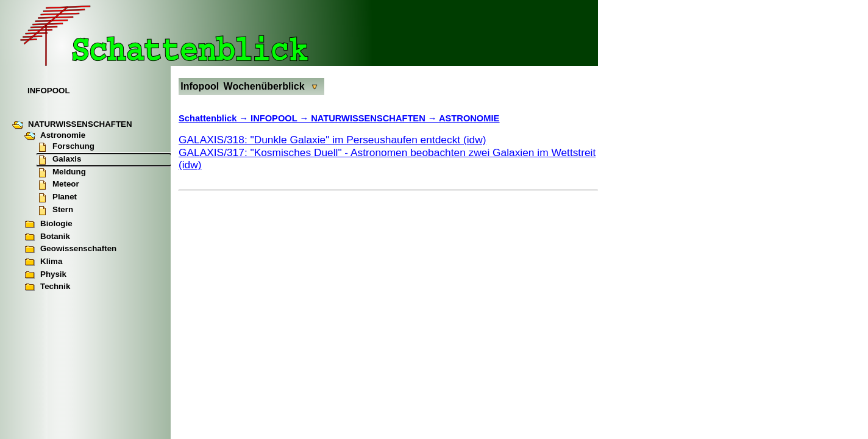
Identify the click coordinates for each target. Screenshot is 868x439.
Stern (55, 210)
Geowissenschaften (70, 249)
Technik (47, 287)
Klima (43, 262)
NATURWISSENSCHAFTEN (72, 125)
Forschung (66, 147)
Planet (57, 198)
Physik (45, 275)
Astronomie (55, 136)
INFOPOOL (49, 91)
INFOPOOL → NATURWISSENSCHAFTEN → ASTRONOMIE (375, 118)
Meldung (61, 173)
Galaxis (59, 160)
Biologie (48, 224)
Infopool (200, 86)
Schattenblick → (215, 118)
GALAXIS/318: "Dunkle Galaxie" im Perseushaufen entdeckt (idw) (332, 140)
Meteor (58, 185)
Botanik (47, 237)
